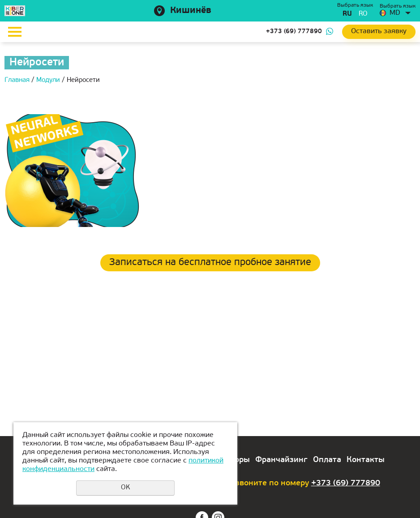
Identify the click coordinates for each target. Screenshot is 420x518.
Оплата (327, 460)
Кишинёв (191, 11)
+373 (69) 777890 (294, 32)
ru (347, 14)
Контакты (366, 460)
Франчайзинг (281, 460)
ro (363, 14)
